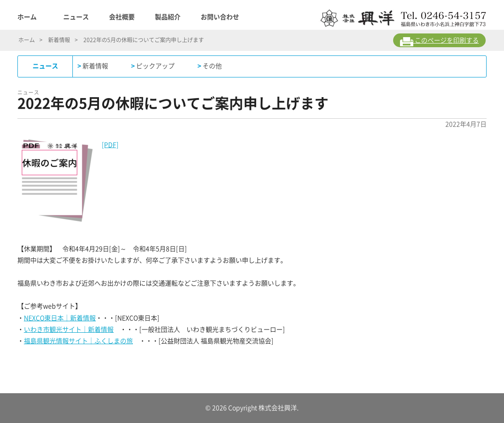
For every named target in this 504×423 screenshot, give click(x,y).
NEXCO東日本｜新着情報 (60, 318)
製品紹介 (168, 17)
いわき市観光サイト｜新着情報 (69, 330)
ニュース (76, 17)
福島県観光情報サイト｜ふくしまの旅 (78, 341)
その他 (212, 66)
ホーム (27, 17)
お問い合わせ (220, 17)
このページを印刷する (439, 42)
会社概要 (122, 17)
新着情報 (59, 40)
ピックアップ (155, 66)
